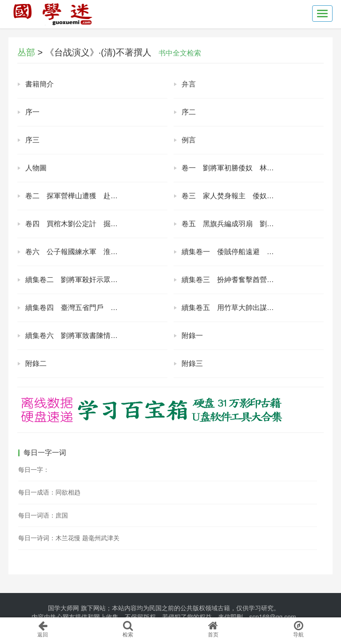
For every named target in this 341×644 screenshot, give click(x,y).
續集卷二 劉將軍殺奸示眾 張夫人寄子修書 (96, 280)
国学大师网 (63, 608)
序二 (189, 112)
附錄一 (192, 336)
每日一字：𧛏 (34, 470)
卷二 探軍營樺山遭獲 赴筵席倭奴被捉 (89, 196)
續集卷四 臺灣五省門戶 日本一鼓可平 (89, 308)
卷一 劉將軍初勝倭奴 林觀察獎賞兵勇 (246, 168)
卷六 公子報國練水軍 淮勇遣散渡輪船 (89, 252)
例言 (189, 140)
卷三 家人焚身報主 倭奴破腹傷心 (238, 196)
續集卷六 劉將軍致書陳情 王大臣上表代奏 (96, 336)
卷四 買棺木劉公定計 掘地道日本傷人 (89, 224)
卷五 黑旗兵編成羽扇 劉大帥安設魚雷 (246, 224)
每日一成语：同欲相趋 (49, 492)
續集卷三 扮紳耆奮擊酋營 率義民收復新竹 (253, 280)
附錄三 (192, 363)
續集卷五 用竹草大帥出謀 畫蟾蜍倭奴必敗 (253, 308)
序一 (32, 112)
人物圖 (36, 168)
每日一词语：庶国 (43, 515)
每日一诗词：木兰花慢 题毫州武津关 (69, 538)
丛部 (26, 52)
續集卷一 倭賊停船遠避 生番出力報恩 (246, 252)
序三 (32, 140)
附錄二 (36, 363)
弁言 (189, 84)
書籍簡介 (40, 84)
